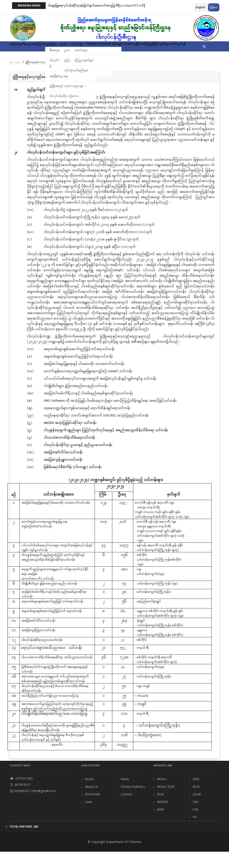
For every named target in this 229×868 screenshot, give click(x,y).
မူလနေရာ (15, 78)
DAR (196, 795)
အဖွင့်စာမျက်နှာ (23, 48)
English (200, 7)
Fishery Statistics (140, 48)
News (125, 795)
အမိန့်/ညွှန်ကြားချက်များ (28, 61)
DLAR (197, 810)
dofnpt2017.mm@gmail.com (33, 807)
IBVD (196, 803)
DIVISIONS (92, 810)
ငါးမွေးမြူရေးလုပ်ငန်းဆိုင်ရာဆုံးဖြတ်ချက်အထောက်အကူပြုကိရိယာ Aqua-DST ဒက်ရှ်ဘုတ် (100, 5)
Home (89, 795)
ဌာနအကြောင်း (48, 48)
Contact (126, 810)
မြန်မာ (214, 7)
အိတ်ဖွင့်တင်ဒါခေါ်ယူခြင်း (176, 48)
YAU (196, 818)
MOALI (162, 795)
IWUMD (162, 818)
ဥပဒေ (91, 48)
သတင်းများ (111, 48)
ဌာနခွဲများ (72, 48)
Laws (89, 818)
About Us (91, 803)
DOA (160, 810)
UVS (195, 826)
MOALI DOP (166, 803)
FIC (195, 833)
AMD (160, 826)
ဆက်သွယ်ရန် (58, 61)
